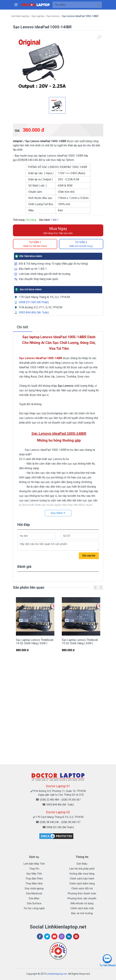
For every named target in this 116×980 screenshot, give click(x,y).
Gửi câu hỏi (89, 556)
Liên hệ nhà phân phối (82, 869)
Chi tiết (22, 327)
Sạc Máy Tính (34, 874)
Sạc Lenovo (53, 16)
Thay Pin (34, 869)
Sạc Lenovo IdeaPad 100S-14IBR (80, 16)
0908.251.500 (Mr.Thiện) (34, 302)
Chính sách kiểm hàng (82, 884)
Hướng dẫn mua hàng (82, 874)
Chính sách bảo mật (82, 908)
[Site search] (74, 5)
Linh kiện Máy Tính (34, 864)
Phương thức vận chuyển (82, 898)
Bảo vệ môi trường (82, 913)
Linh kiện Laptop (20, 16)
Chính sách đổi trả (82, 888)
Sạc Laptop (38, 16)
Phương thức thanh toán (82, 893)
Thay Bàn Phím (34, 879)
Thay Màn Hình (34, 884)
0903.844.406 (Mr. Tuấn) (34, 312)
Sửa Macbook (34, 893)
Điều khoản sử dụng (82, 903)
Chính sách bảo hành (82, 879)
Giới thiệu (82, 864)
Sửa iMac (34, 898)
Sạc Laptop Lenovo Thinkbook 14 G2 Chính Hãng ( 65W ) (35, 642)
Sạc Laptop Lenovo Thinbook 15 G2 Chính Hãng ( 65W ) (80, 642)
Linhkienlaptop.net (57, 974)
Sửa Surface (34, 903)
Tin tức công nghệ (34, 908)
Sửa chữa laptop (34, 888)
